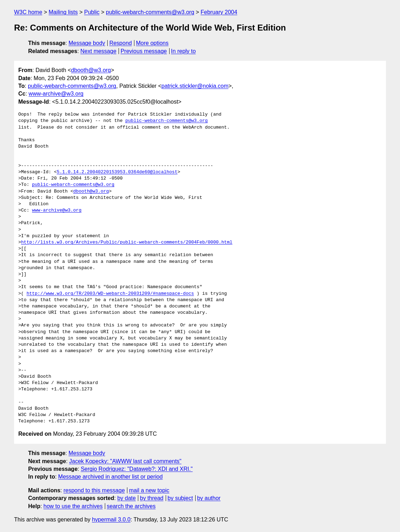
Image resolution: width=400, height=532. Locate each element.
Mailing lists (63, 12)
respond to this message (94, 490)
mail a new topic (149, 490)
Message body (87, 43)
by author (209, 498)
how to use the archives (73, 506)
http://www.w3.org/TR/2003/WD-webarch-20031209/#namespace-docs (110, 294)
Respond (121, 43)
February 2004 (219, 12)
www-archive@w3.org (56, 94)
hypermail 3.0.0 (111, 520)
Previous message (144, 51)
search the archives (131, 506)
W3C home (28, 12)
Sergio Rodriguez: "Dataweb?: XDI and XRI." (136, 469)
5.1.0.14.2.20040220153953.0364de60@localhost (117, 172)
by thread (152, 498)
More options (153, 43)
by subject (180, 498)
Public (92, 12)
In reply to (183, 51)
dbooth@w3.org (91, 70)
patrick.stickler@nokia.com (195, 86)
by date (126, 498)
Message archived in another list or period (110, 477)
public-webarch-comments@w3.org (150, 12)
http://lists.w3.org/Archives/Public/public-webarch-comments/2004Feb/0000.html (127, 242)
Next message (99, 51)
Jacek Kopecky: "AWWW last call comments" (125, 461)
